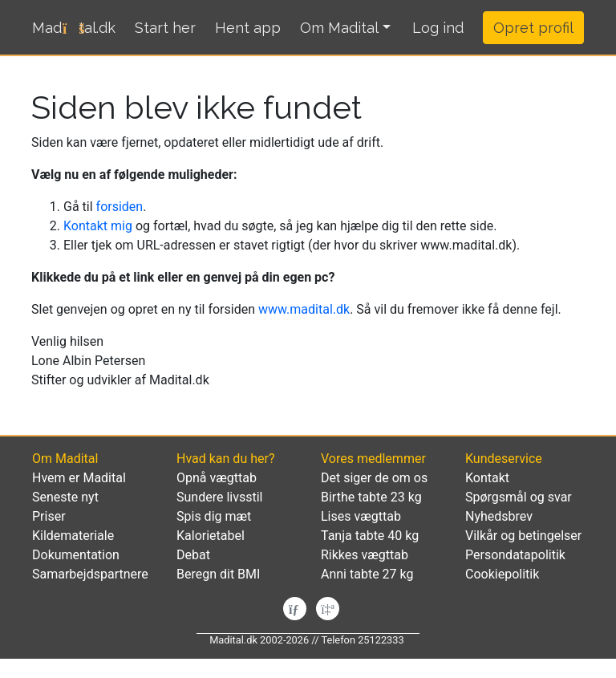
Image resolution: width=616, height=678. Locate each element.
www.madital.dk (304, 309)
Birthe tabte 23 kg (371, 497)
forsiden (120, 207)
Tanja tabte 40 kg (370, 536)
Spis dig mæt (214, 516)
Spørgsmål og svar (519, 497)
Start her (165, 28)
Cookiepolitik (502, 574)
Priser (49, 516)
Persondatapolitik (515, 555)
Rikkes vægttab (365, 555)
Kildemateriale (73, 536)
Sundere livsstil (219, 497)
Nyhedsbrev (499, 516)
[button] (438, 28)
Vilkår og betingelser (523, 536)
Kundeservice (504, 459)
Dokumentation (76, 555)
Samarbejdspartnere (90, 574)
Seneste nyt (65, 497)
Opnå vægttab (217, 478)
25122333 (381, 640)
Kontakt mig (98, 226)
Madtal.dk (74, 28)
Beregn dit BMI (218, 574)
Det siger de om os (374, 478)
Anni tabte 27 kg (367, 574)
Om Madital (339, 28)
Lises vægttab (361, 516)
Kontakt (487, 478)
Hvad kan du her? (225, 459)
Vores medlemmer (373, 459)
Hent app (248, 28)
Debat (193, 555)
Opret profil (533, 28)
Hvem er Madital (79, 478)
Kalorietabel (211, 536)
